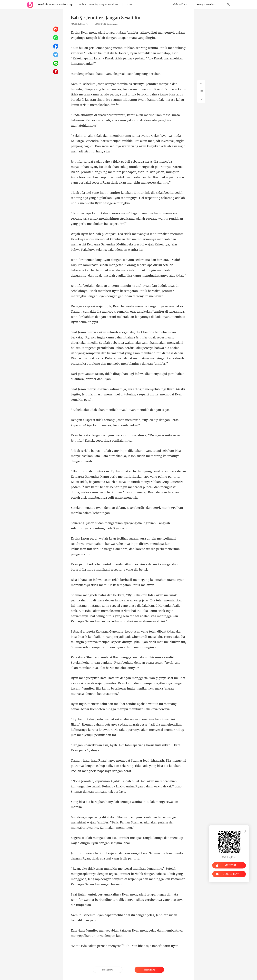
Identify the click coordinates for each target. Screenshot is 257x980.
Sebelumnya (108, 970)
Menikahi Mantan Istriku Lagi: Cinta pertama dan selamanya (57, 5)
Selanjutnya (149, 970)
